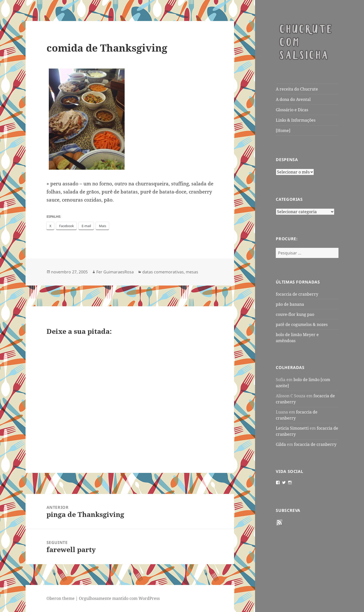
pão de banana (290, 304)
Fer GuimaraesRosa (115, 272)
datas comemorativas (163, 272)
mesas (192, 272)
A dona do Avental (293, 99)
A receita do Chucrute (297, 89)
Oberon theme (61, 598)
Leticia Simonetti (292, 428)
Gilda (281, 444)
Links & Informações (296, 120)
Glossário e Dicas (292, 110)
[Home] (283, 130)
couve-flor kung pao (295, 314)
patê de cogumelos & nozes (302, 324)
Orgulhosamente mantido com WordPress (119, 598)
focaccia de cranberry (297, 294)
